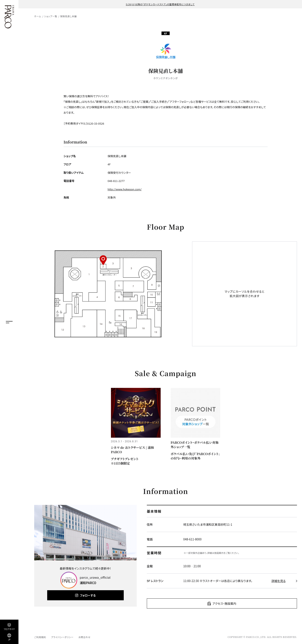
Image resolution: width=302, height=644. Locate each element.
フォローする (88, 595)
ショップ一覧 (51, 16)
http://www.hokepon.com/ (125, 189)
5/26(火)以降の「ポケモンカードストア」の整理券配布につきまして (160, 4)
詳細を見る (279, 581)
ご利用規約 (40, 637)
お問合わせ (84, 637)
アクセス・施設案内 (224, 603)
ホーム (38, 16)
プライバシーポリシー (62, 637)
